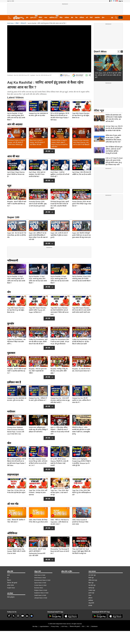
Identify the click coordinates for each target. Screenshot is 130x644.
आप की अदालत (15, 124)
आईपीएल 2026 (53, 18)
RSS (83, 626)
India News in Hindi (40, 575)
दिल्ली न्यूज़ (91, 578)
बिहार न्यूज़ (91, 583)
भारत (46, 18)
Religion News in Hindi (41, 590)
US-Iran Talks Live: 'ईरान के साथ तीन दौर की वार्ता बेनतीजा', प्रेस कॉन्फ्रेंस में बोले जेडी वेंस (114, 128)
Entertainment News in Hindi (42, 580)
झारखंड (90, 605)
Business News (39, 588)
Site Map (35, 626)
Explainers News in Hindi (41, 593)
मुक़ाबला (11, 353)
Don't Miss (100, 52)
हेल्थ (103, 18)
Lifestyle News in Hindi (41, 598)
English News (11, 588)
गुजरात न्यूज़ (91, 593)
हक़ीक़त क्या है (14, 382)
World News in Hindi (40, 578)
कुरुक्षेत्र (11, 324)
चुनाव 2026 (33, 18)
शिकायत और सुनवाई (12, 583)
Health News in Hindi (40, 595)
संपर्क (8, 575)
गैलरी (91, 18)
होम (27, 18)
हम (8, 578)
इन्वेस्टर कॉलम (11, 585)
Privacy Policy (55, 626)
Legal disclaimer (44, 626)
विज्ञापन (9, 580)
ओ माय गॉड (13, 504)
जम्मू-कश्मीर (91, 603)
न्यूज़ (9, 186)
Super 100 (13, 217)
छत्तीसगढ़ (91, 600)
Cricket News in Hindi (40, 585)
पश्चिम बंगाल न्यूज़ (93, 580)
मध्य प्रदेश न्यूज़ (92, 585)
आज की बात (13, 156)
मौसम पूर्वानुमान (11, 597)
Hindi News (10, 23)
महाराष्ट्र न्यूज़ (91, 588)
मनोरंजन (67, 18)
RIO (88, 626)
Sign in (121, 1)
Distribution (94, 626)
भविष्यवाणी (23, 23)
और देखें (49, 151)
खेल (72, 18)
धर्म (87, 18)
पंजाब (90, 595)
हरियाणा (90, 598)
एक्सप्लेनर (97, 18)
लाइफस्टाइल (13, 475)
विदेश (61, 18)
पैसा (76, 18)
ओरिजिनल (12, 533)
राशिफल (82, 18)
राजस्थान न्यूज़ (92, 590)
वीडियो (40, 18)
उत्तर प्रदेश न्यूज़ (92, 575)
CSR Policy (64, 626)
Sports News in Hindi (40, 583)
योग (9, 292)
